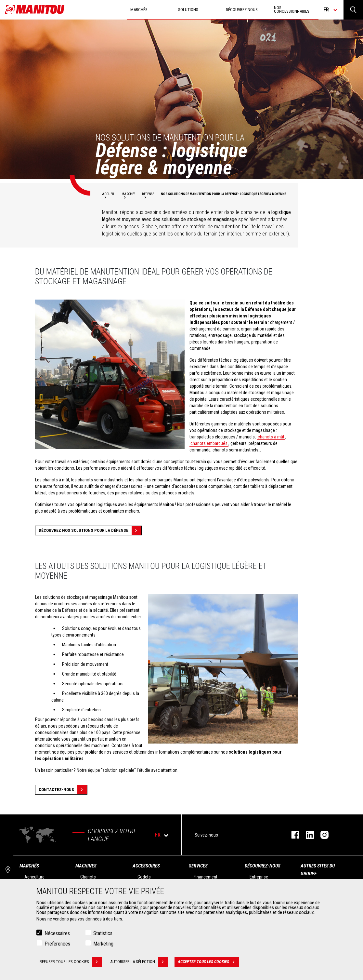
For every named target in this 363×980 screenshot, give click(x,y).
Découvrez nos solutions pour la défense (90, 530)
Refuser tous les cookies (71, 962)
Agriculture (34, 877)
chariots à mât (271, 437)
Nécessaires (57, 934)
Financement (206, 877)
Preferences (57, 944)
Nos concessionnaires (292, 9)
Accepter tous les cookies (208, 962)
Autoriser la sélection (139, 962)
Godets (144, 877)
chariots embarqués (209, 443)
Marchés (29, 866)
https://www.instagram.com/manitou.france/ (321, 835)
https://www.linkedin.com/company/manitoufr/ (307, 835)
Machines (86, 866)
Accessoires (146, 866)
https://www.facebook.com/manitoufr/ (292, 835)
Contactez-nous (63, 790)
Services (198, 866)
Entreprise (259, 877)
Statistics (103, 934)
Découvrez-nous (263, 866)
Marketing (103, 944)
